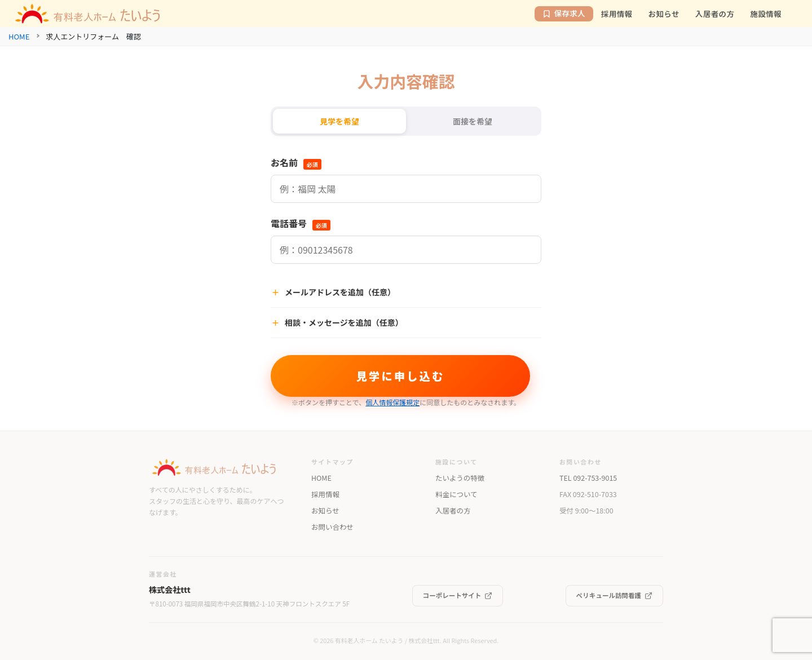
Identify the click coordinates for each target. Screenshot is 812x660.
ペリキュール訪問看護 (614, 595)
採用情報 (325, 494)
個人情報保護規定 (392, 402)
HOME (19, 36)
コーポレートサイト (458, 595)
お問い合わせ (332, 527)
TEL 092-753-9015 (588, 478)
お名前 (296, 162)
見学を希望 (339, 121)
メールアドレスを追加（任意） (333, 292)
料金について (456, 494)
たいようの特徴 (460, 478)
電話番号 (301, 223)
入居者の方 (453, 511)
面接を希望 (473, 121)
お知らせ (325, 511)
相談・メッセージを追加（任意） (337, 323)
